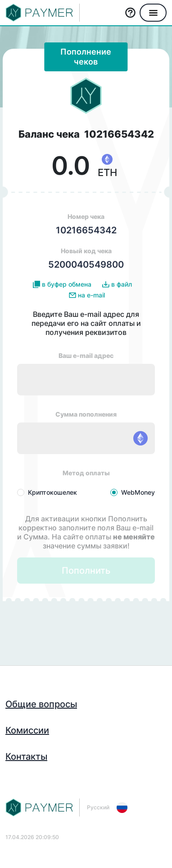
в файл (117, 284)
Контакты (26, 757)
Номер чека (86, 224)
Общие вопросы (41, 704)
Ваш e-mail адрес (86, 355)
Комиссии (27, 730)
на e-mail (87, 295)
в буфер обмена (62, 284)
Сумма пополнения (86, 414)
